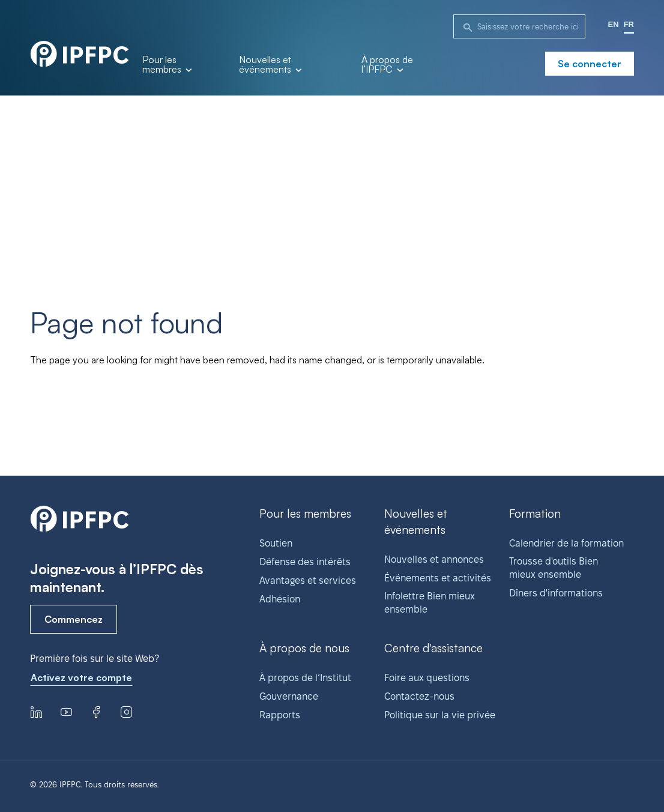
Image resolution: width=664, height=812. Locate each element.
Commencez (74, 619)
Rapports (280, 715)
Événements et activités (438, 578)
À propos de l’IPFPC (387, 65)
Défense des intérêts (305, 562)
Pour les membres (167, 65)
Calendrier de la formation (566, 543)
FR (629, 24)
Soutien (276, 543)
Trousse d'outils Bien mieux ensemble (554, 568)
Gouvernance (289, 696)
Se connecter (590, 64)
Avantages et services (308, 580)
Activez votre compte (81, 677)
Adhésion (280, 599)
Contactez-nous (419, 696)
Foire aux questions (427, 678)
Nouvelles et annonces (434, 559)
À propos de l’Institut (305, 678)
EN (614, 24)
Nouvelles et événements (270, 65)
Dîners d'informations (556, 593)
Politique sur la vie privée (440, 715)
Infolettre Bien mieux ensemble (430, 603)
